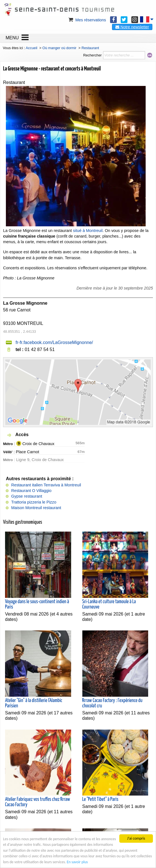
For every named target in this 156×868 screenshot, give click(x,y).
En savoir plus (77, 862)
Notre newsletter (132, 27)
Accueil (32, 48)
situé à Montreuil (88, 231)
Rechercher (92, 55)
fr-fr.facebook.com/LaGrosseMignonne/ (54, 342)
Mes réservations (87, 20)
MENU (12, 38)
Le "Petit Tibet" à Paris (100, 799)
